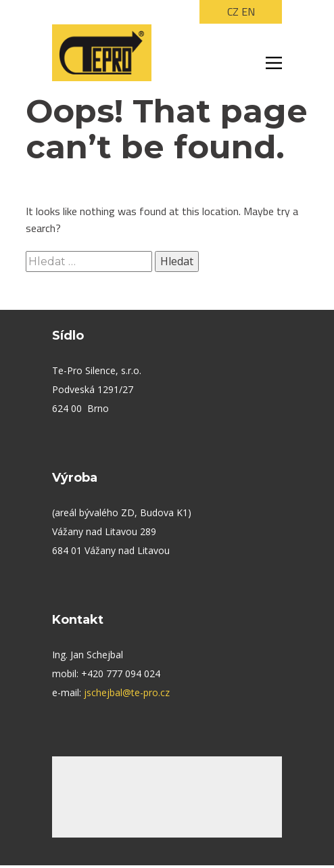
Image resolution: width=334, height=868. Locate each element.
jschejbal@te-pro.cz (127, 692)
